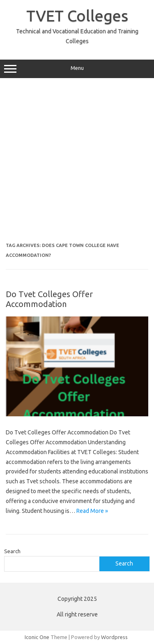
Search (12, 551)
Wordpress (114, 637)
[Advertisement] (77, 163)
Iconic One (37, 637)
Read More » (92, 511)
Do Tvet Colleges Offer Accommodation (49, 299)
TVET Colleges (77, 16)
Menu (77, 69)
